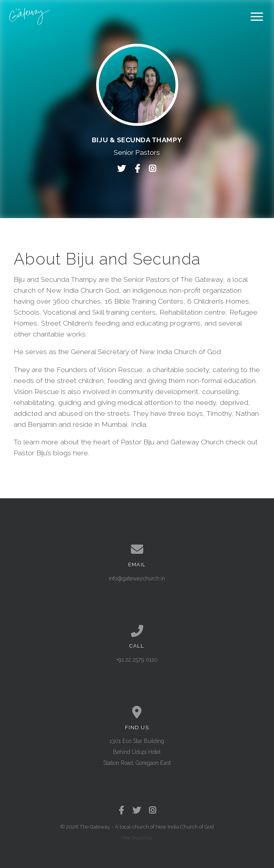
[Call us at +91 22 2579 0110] (137, 631)
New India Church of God (185, 827)
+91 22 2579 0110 (137, 660)
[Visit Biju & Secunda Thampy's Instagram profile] (152, 169)
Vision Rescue (36, 392)
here (81, 453)
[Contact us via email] (137, 549)
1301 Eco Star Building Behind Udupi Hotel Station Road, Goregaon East (137, 752)
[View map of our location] (137, 712)
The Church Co (137, 838)
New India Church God (82, 290)
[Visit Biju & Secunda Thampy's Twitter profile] (124, 169)
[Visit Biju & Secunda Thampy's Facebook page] (139, 169)
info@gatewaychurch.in (137, 578)
